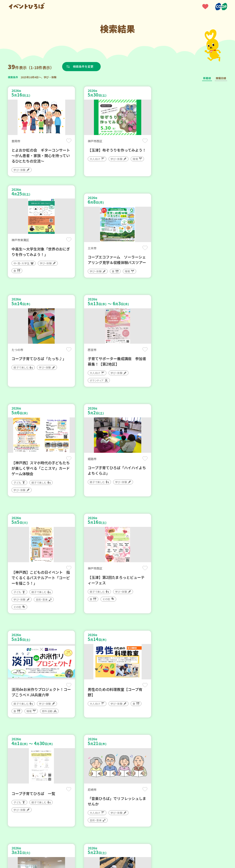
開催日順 (221, 78)
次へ (131, 758)
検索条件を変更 (83, 66)
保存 (69, 141)
